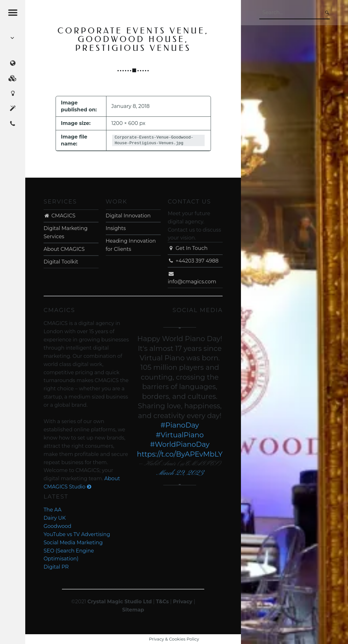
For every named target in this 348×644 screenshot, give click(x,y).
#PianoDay (180, 425)
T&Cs (162, 602)
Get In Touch (188, 248)
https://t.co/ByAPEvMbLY (180, 454)
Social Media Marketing (73, 543)
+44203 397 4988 (193, 261)
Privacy (183, 602)
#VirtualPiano (180, 435)
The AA (53, 510)
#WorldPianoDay (180, 444)
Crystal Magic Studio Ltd (120, 602)
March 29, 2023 (180, 473)
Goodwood (57, 526)
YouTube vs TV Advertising (77, 534)
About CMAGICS (64, 249)
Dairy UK (55, 518)
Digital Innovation (128, 216)
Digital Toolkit (61, 262)
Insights (116, 228)
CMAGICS (60, 216)
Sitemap (133, 610)
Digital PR (56, 567)
